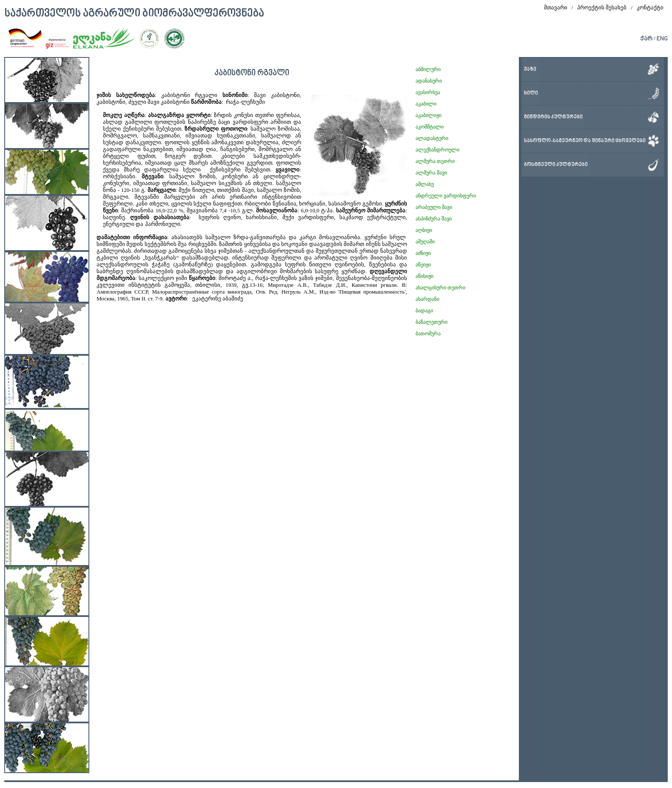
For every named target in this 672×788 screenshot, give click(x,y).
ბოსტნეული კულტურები (556, 165)
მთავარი (556, 7)
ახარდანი (427, 299)
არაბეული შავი (434, 207)
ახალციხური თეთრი (440, 288)
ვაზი (530, 70)
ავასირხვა (428, 92)
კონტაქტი (650, 7)
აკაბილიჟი (429, 115)
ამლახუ (425, 184)
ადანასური (429, 81)
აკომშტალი (430, 127)
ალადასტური (432, 138)
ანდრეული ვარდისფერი (446, 196)
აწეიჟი (423, 265)
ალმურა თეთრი (435, 161)
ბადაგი (424, 311)
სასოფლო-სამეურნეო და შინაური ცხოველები (585, 141)
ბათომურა (428, 334)
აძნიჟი (423, 253)
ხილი (531, 93)
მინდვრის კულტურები (553, 117)
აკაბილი (426, 104)
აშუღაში (425, 242)
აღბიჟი (424, 230)
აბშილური (428, 69)
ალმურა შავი (431, 173)
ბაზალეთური (431, 322)
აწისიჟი (424, 276)
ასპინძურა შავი (434, 219)
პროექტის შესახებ (602, 7)
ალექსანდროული (437, 150)
